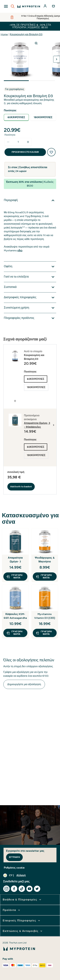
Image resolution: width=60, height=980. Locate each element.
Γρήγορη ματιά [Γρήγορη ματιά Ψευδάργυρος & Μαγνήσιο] (44, 576)
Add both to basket (21, 487)
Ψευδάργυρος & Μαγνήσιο (45, 560)
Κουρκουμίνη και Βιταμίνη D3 (26, 34)
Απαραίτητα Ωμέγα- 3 (15, 560)
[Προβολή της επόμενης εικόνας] (57, 59)
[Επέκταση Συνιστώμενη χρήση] (30, 308)
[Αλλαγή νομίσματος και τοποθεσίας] (30, 875)
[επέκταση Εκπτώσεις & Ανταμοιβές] (23, 931)
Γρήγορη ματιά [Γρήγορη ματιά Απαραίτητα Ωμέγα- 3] (14, 576)
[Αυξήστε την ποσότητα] (28, 142)
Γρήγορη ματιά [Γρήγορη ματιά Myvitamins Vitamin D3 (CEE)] (44, 633)
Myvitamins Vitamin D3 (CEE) (45, 616)
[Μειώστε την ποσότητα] (8, 142)
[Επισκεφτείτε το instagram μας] (6, 889)
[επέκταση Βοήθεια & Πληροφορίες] (22, 900)
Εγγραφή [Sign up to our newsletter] (14, 857)
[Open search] (13, 6)
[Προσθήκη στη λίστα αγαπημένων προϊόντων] (51, 152)
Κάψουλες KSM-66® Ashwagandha (15, 616)
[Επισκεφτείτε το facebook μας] (14, 889)
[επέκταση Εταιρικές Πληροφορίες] (22, 921)
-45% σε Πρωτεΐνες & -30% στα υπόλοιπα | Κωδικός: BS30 (30, 26)
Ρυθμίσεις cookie (14, 868)
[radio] (16, 117)
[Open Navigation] (6, 6)
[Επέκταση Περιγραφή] (30, 200)
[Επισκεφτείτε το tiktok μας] (22, 889)
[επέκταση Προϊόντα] (12, 910)
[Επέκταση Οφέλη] (30, 267)
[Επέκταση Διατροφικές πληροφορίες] (30, 298)
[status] (18, 142)
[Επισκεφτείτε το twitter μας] (37, 889)
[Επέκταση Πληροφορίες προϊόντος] (30, 318)
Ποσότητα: (10, 135)
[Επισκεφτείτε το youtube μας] (29, 889)
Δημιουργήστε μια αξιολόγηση (24, 684)
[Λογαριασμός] (45, 6)
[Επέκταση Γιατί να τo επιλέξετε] (30, 277)
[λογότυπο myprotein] (29, 6)
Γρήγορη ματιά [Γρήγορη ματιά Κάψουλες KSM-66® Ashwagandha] (14, 633)
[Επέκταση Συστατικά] (30, 287)
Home (4, 34)
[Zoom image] (36, 43)
